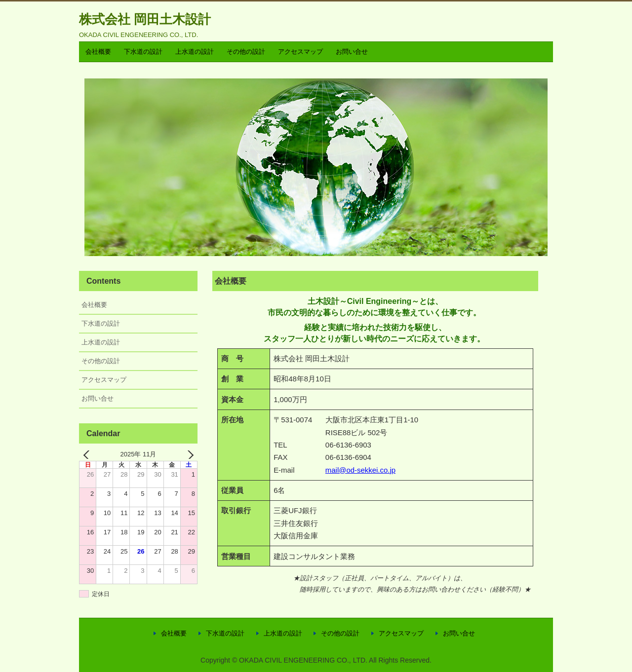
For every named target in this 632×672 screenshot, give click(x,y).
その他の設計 (246, 52)
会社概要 (98, 52)
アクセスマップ (300, 52)
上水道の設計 (195, 52)
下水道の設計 (143, 52)
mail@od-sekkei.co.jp (360, 470)
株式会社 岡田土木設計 (145, 19)
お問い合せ (352, 52)
